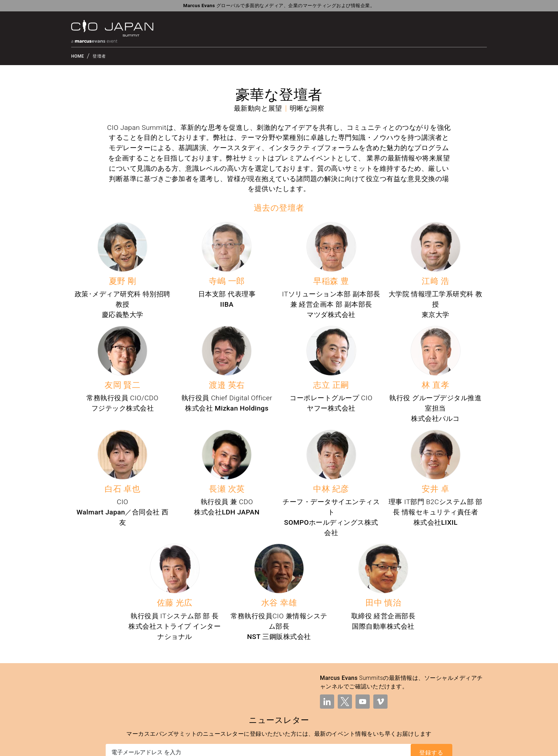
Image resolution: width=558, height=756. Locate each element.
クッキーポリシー (437, 746)
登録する (431, 688)
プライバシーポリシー (390, 746)
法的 (333, 746)
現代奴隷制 (473, 746)
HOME (78, 56)
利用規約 (352, 746)
